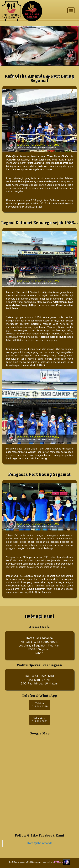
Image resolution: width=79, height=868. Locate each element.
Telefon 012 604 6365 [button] (40, 705)
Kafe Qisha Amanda (40, 843)
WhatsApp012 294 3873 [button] (40, 720)
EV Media (58, 862)
